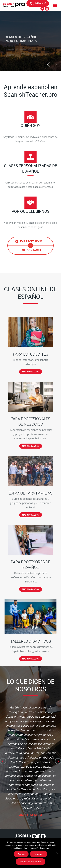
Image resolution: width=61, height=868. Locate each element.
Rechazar (39, 854)
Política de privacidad (30, 862)
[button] (3, 761)
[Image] (30, 332)
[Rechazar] (57, 853)
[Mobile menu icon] (55, 5)
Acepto (21, 854)
